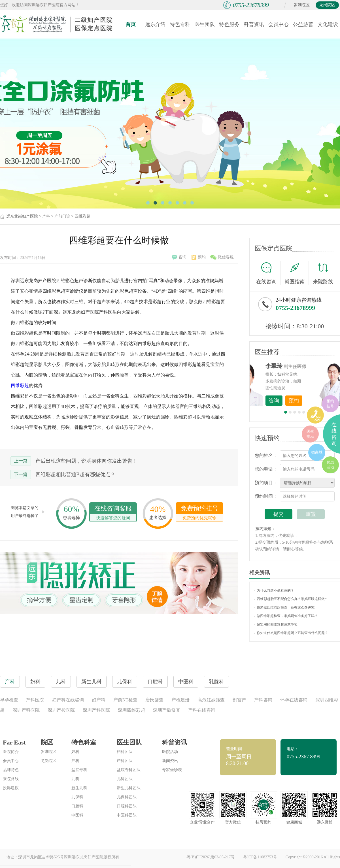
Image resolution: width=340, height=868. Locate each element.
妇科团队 (125, 752)
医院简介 (11, 752)
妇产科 (99, 700)
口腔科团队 (127, 806)
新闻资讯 (170, 761)
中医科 (77, 815)
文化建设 (328, 24)
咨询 (179, 257)
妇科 (75, 752)
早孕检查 (9, 700)
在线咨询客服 (113, 513)
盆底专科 (79, 770)
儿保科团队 (127, 797)
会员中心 (279, 24)
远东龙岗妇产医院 (22, 216)
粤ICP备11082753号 (260, 857)
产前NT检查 (125, 700)
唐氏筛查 (154, 700)
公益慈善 (303, 24)
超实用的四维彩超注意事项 (276, 624)
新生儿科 (79, 788)
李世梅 (303, 366)
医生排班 (310, 434)
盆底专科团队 (129, 770)
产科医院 (35, 700)
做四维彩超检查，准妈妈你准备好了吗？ (286, 616)
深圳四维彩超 (131, 710)
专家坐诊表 (172, 770)
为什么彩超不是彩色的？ (274, 590)
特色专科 (180, 24)
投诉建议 (11, 788)
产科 (46, 216)
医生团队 (205, 24)
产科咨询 (263, 700)
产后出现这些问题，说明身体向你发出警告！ (86, 461)
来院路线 (323, 274)
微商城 (317, 452)
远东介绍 (155, 24)
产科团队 (125, 761)
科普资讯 (254, 24)
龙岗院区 (327, 5)
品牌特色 (11, 770)
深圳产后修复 (167, 710)
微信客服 (222, 257)
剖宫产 (239, 700)
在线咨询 (268, 273)
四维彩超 (82, 216)
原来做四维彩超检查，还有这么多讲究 (284, 607)
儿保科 (77, 797)
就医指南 (297, 273)
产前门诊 (62, 216)
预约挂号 (330, 404)
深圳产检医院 (61, 710)
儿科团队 (125, 779)
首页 (131, 24)
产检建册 (180, 700)
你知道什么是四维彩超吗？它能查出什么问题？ (291, 633)
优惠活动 (330, 465)
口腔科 (77, 806)
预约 (199, 257)
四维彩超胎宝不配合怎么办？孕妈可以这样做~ (290, 599)
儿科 (75, 779)
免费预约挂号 (199, 513)
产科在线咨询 (202, 710)
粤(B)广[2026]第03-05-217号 (211, 857)
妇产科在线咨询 (68, 700)
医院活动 (170, 752)
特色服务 (229, 24)
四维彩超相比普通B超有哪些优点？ (75, 475)
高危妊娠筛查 (211, 700)
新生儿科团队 (129, 788)
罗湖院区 (302, 5)
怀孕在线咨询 (294, 700)
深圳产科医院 (26, 710)
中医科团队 (127, 815)
